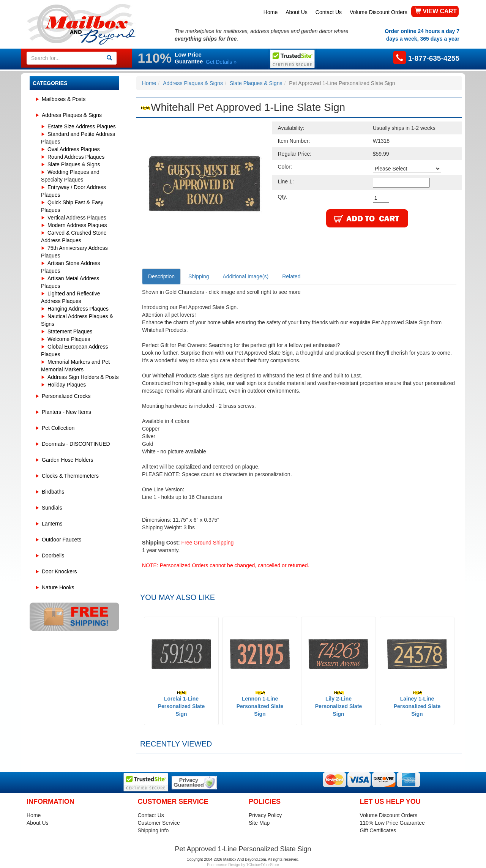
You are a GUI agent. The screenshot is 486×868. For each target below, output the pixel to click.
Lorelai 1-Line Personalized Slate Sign (181, 704)
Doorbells (53, 556)
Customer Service (159, 823)
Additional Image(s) (246, 276)
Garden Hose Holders (67, 460)
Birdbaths (53, 492)
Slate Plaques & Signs (74, 164)
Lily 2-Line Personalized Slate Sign (339, 704)
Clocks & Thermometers (70, 476)
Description (161, 276)
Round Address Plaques (76, 157)
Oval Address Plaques (74, 149)
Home (271, 12)
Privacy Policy (265, 815)
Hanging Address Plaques (78, 309)
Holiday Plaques (67, 385)
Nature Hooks (58, 587)
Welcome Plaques (69, 339)
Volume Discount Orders (379, 12)
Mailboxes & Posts (64, 99)
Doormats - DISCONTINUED (76, 444)
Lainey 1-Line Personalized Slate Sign (417, 704)
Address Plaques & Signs (72, 115)
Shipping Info (153, 830)
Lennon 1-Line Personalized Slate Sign (260, 704)
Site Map (259, 823)
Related (291, 276)
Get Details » (221, 62)
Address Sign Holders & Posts (83, 377)
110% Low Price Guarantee (392, 823)
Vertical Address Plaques (77, 218)
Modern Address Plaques (77, 225)
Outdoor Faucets (62, 540)
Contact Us (329, 12)
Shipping (199, 276)
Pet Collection (58, 428)
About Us (297, 12)
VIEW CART (436, 11)
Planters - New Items (66, 412)
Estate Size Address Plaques (82, 126)
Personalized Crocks (66, 396)
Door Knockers (59, 571)
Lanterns (52, 524)
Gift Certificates (378, 830)
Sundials (52, 508)
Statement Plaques (70, 331)
